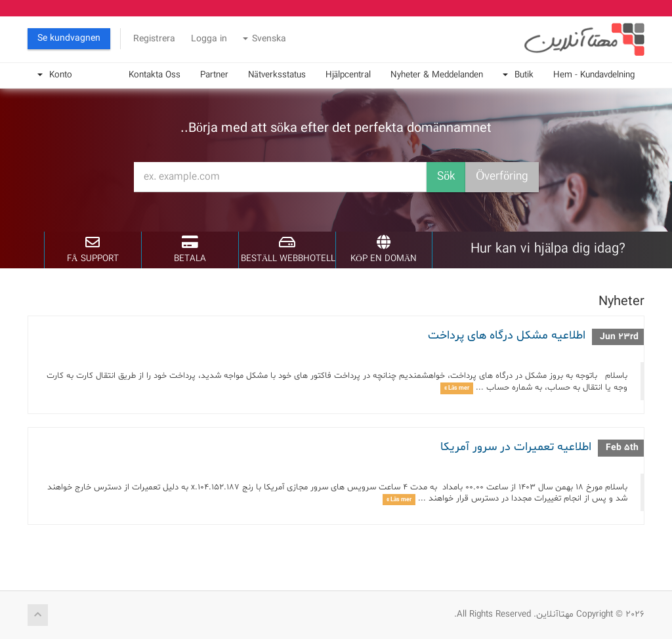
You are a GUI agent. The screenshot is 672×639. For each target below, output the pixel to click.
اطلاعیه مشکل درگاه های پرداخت (507, 336)
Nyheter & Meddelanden (437, 75)
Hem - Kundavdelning (594, 75)
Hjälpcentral (348, 75)
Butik (518, 75)
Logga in (209, 39)
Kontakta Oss (155, 75)
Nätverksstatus (277, 75)
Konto (55, 75)
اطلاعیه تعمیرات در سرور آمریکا (516, 447)
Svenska (264, 39)
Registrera (154, 39)
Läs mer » (457, 388)
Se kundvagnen (69, 38)
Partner (214, 75)
